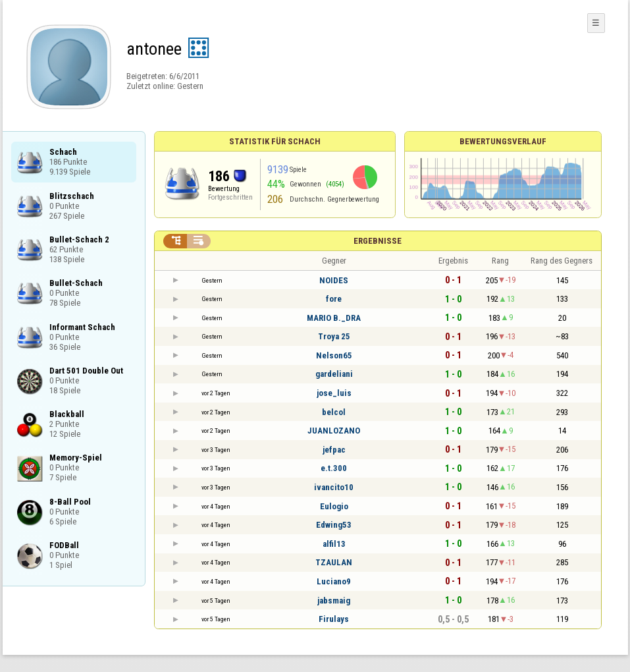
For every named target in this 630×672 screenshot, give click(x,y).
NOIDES (334, 280)
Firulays (334, 619)
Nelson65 (334, 355)
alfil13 (334, 544)
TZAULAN (334, 562)
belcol (334, 412)
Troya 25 (334, 336)
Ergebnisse (378, 241)
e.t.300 (334, 468)
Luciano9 (334, 581)
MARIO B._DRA (334, 318)
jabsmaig (334, 601)
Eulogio (334, 506)
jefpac (334, 450)
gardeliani (334, 374)
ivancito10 (334, 487)
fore (334, 299)
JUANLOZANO (334, 431)
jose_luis (334, 393)
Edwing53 (334, 525)
